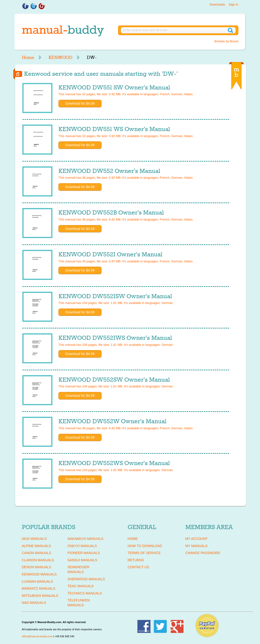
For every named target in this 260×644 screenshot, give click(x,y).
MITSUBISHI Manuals (40, 596)
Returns (136, 560)
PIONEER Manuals (84, 553)
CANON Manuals (37, 553)
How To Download (145, 546)
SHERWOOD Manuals (86, 579)
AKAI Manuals (34, 539)
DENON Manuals (37, 567)
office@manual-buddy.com (37, 636)
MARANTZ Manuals (39, 588)
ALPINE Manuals (36, 546)
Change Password (203, 553)
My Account (197, 539)
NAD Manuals (34, 603)
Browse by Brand (226, 41)
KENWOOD (60, 57)
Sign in (234, 4)
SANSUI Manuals (82, 560)
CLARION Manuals (38, 560)
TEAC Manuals (81, 586)
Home (28, 57)
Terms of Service (144, 553)
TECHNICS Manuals (85, 593)
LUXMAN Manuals (38, 581)
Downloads (217, 4)
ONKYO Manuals (82, 546)
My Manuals (197, 546)
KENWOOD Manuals (39, 574)
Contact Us (139, 567)
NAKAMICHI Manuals (86, 539)
